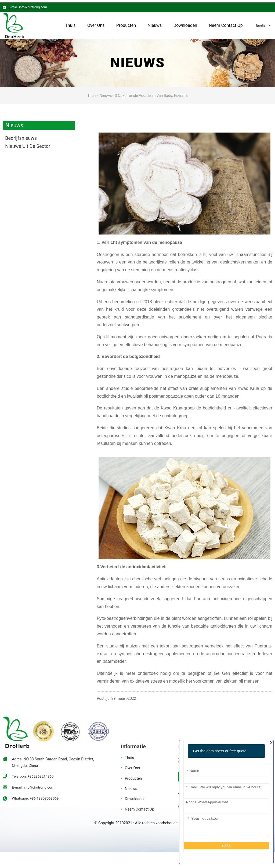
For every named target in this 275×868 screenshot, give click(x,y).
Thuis (70, 23)
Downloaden (185, 23)
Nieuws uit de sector (28, 144)
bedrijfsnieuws (21, 136)
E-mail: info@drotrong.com (28, 5)
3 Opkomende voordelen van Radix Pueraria (151, 93)
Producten (126, 23)
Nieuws (155, 23)
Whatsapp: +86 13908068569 (36, 796)
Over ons (96, 23)
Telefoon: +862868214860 (34, 774)
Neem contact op (226, 23)
